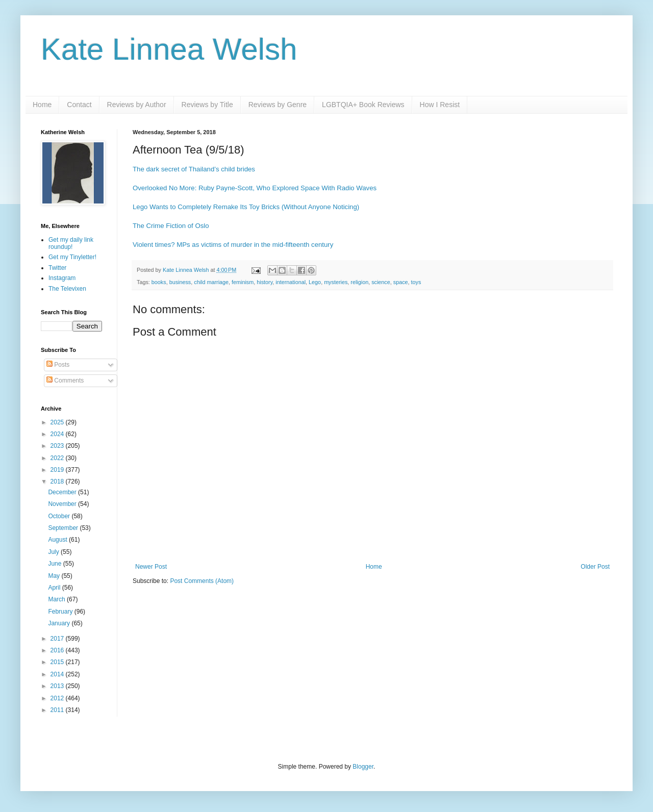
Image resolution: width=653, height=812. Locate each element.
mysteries (336, 282)
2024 (58, 434)
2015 (58, 662)
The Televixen (67, 289)
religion (359, 282)
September (64, 528)
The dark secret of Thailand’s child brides (194, 169)
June (55, 564)
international (291, 282)
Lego (315, 282)
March (57, 599)
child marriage (211, 282)
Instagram (62, 278)
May (55, 576)
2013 (58, 686)
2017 (58, 639)
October (60, 516)
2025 (58, 422)
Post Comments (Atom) (202, 581)
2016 (58, 650)
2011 (58, 710)
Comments (65, 380)
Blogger (363, 767)
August (58, 540)
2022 (58, 458)
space (401, 282)
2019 (58, 470)
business (180, 282)
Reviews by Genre (278, 105)
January (60, 623)
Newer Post (151, 567)
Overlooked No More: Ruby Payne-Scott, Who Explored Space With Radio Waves (255, 188)
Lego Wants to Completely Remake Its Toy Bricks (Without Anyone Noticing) (246, 207)
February (61, 612)
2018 (58, 481)
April (55, 588)
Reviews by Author (137, 105)
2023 (58, 446)
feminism (243, 282)
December (63, 492)
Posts (58, 365)
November (63, 504)
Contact (79, 105)
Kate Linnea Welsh (169, 49)
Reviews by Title (207, 105)
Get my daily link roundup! (71, 243)
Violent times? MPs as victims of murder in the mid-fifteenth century (233, 245)
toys (416, 282)
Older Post (595, 567)
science (381, 282)
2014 (58, 674)
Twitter (57, 268)
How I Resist (440, 105)
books (159, 282)
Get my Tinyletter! (72, 257)
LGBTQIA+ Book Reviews (363, 105)
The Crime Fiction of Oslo (171, 226)
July (54, 552)
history (265, 282)
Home (42, 105)
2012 (58, 698)
